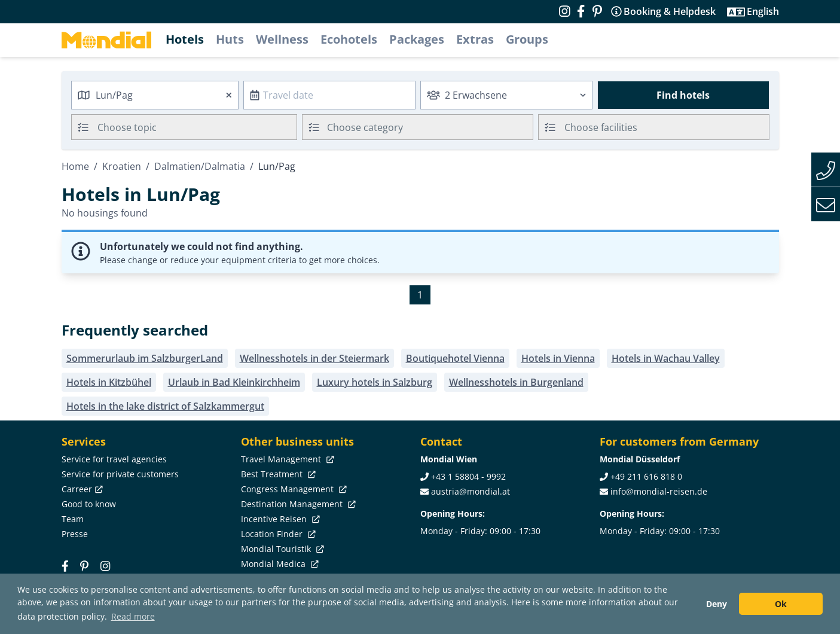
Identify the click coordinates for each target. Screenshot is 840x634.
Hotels (185, 39)
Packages (417, 39)
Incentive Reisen (279, 519)
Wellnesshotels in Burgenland (516, 382)
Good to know (89, 504)
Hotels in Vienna (558, 358)
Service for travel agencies (114, 459)
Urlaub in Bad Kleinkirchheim (234, 382)
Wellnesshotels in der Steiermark (314, 358)
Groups (527, 39)
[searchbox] (199, 127)
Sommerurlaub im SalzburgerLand (145, 358)
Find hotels (683, 95)
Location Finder (277, 534)
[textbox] (418, 125)
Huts (230, 39)
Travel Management (286, 459)
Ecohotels (349, 39)
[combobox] (155, 95)
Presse (75, 534)
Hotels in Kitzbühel (109, 382)
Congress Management (293, 489)
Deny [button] (717, 604)
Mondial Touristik (281, 549)
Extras (475, 39)
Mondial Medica (279, 564)
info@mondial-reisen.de (659, 491)
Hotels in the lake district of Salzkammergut (165, 406)
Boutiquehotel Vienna (455, 358)
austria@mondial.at (471, 491)
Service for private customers (120, 474)
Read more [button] (133, 616)
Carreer (81, 489)
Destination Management (297, 504)
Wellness (282, 39)
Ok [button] (781, 604)
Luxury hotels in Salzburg (375, 382)
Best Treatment (277, 474)
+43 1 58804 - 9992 (468, 476)
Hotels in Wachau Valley (666, 358)
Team (73, 519)
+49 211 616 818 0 (646, 476)
